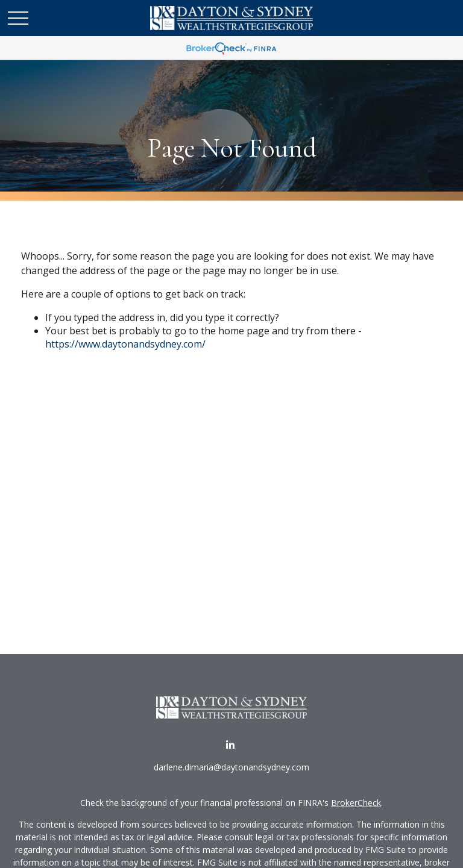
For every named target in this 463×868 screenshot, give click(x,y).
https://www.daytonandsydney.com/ (125, 344)
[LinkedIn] (231, 745)
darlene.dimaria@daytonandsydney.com (231, 767)
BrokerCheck (356, 803)
